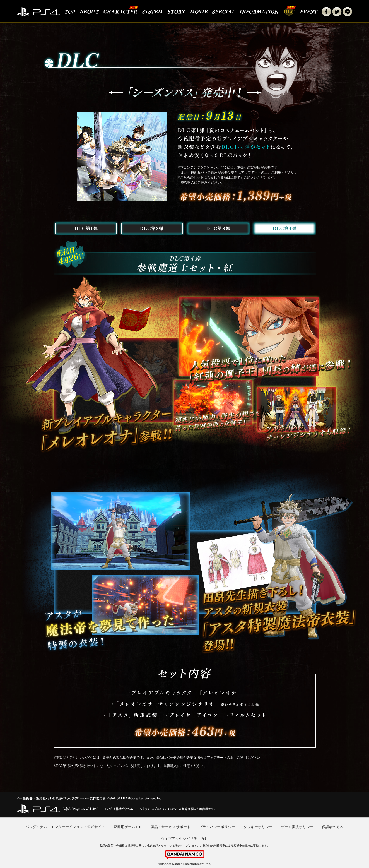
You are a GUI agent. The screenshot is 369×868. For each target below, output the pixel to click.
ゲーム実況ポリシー (297, 827)
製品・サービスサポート (171, 827)
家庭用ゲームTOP (128, 827)
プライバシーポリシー (217, 827)
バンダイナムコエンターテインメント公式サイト (65, 827)
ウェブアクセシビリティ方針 (184, 838)
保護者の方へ (333, 827)
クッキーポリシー (258, 827)
